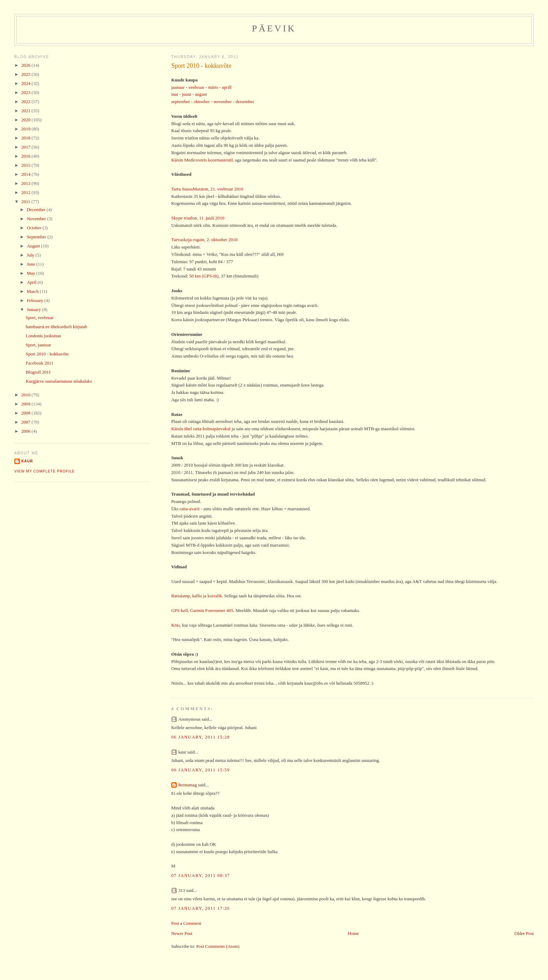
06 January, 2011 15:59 (201, 770)
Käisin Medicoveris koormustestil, (203, 160)
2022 (26, 102)
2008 (26, 413)
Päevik (274, 28)
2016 (26, 156)
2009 (26, 404)
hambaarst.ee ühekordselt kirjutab (56, 327)
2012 (26, 192)
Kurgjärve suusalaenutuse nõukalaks (59, 381)
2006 (26, 431)
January (35, 309)
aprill (227, 87)
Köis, (176, 625)
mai (175, 94)
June (32, 264)
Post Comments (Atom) (218, 946)
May (32, 273)
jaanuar (178, 87)
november (223, 102)
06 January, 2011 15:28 (201, 737)
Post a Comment (186, 923)
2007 (26, 422)
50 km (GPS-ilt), (204, 276)
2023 (26, 92)
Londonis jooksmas (43, 336)
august (201, 94)
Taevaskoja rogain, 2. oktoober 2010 (204, 240)
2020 (26, 120)
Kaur (27, 461)
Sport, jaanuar (38, 345)
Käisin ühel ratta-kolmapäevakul (201, 429)
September (37, 237)
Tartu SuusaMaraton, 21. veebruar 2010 (207, 189)
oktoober (202, 102)
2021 (26, 111)
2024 (26, 83)
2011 (26, 201)
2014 (26, 174)
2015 (26, 165)
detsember (245, 102)
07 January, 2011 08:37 (201, 875)
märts (213, 87)
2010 (26, 395)
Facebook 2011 (39, 363)
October (35, 228)
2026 (26, 65)
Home (353, 933)
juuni (186, 94)
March (33, 291)
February (36, 300)
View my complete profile (45, 471)
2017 (26, 147)
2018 (26, 138)
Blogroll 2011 (38, 372)
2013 (26, 183)
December (37, 210)
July (31, 255)
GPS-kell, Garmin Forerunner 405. (203, 610)
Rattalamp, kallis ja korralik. (197, 596)
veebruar (197, 87)
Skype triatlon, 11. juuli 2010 (198, 218)
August (34, 246)
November (37, 219)
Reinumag (188, 785)
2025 (26, 74)
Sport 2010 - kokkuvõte (201, 66)
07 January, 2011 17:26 (201, 908)
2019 (26, 129)
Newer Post (182, 933)
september (181, 102)
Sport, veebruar (39, 318)
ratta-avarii (190, 509)
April (32, 282)
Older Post (524, 933)
